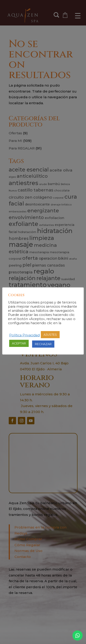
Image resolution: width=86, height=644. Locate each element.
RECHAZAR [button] (43, 344)
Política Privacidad (24, 335)
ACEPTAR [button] (19, 343)
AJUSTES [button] (50, 335)
